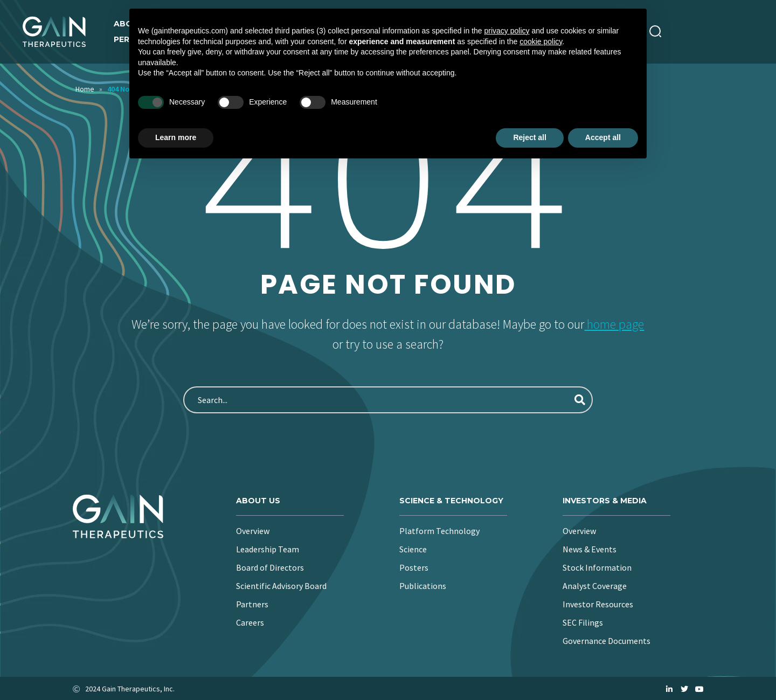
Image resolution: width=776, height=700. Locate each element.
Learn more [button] (176, 137)
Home (85, 89)
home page (614, 324)
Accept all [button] (603, 137)
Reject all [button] (529, 137)
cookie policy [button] (541, 41)
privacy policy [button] (507, 31)
